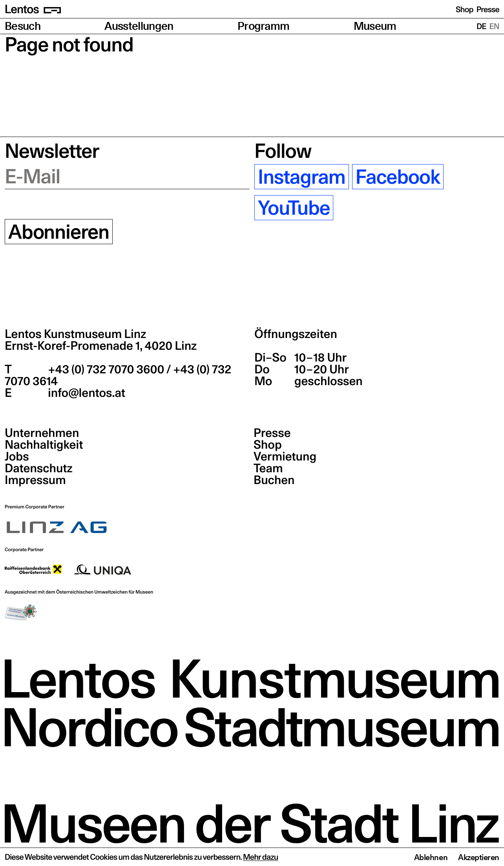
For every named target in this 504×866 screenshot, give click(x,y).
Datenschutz (39, 468)
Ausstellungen (139, 26)
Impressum (35, 480)
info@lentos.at (85, 393)
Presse (488, 9)
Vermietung (285, 457)
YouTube (294, 208)
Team (268, 468)
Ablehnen (431, 857)
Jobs (17, 457)
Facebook (398, 177)
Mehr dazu (261, 857)
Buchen (274, 480)
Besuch (23, 26)
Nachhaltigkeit (44, 445)
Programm (264, 26)
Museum (375, 26)
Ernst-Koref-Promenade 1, (101, 346)
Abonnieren (59, 232)
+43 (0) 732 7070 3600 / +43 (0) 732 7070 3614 (118, 375)
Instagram (302, 177)
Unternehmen (42, 433)
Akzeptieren (479, 857)
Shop (465, 9)
